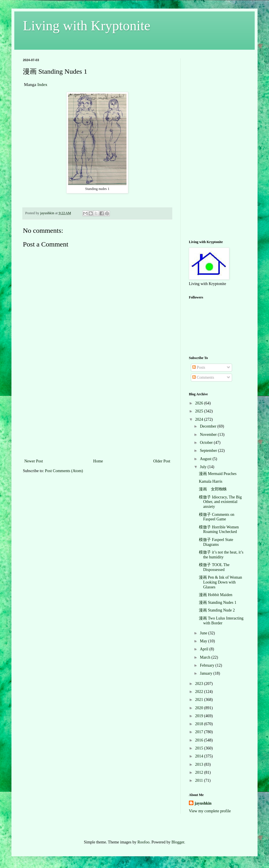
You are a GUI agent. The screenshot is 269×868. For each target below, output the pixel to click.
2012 (200, 772)
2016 (200, 740)
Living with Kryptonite (87, 26)
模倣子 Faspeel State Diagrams (216, 542)
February (207, 665)
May (204, 641)
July (204, 467)
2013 (200, 764)
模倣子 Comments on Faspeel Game (217, 517)
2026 (200, 403)
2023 (200, 684)
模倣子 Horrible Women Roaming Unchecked (219, 530)
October (207, 443)
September (209, 451)
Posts (199, 367)
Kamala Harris (211, 481)
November (209, 435)
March (205, 657)
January (206, 673)
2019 (200, 716)
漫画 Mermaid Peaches (218, 474)
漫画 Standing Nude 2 (217, 610)
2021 (200, 700)
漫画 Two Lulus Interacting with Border (221, 621)
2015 (200, 748)
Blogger (178, 842)
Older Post (162, 461)
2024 (200, 419)
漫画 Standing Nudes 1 (218, 603)
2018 (200, 724)
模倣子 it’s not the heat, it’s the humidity (221, 555)
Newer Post (34, 461)
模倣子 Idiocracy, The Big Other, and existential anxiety (220, 502)
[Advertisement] (97, 415)
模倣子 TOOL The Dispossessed (214, 567)
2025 (200, 411)
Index (42, 84)
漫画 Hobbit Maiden (216, 595)
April (204, 649)
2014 (200, 756)
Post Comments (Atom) (64, 471)
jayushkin (203, 803)
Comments (203, 377)
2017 (200, 732)
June (204, 633)
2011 (200, 780)
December (208, 426)
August (206, 459)
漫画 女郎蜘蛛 (213, 489)
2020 (200, 708)
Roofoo (143, 842)
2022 (200, 692)
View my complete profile (210, 811)
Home (98, 461)
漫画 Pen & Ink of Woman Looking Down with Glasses (220, 582)
